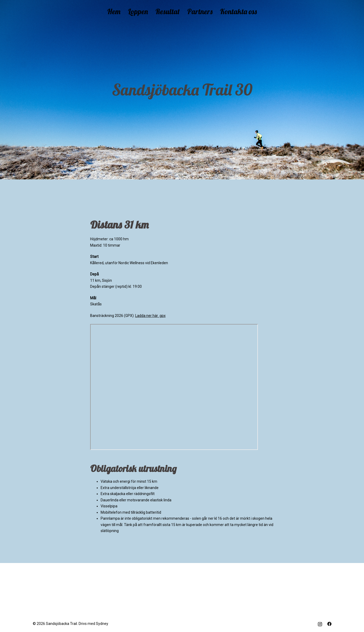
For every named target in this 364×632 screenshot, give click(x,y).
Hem (114, 11)
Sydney (102, 624)
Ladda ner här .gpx (150, 316)
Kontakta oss (238, 11)
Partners (200, 11)
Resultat (168, 11)
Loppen (138, 11)
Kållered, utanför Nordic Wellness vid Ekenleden (129, 263)
